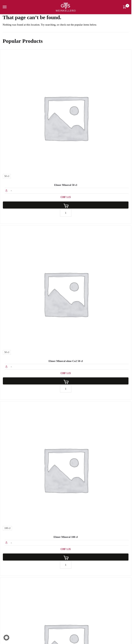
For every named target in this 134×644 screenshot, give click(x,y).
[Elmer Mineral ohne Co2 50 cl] (66, 291)
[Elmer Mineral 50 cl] (66, 115)
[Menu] (8, 7)
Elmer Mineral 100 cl (66, 537)
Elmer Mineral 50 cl (66, 185)
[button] (6, 638)
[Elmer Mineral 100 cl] (66, 467)
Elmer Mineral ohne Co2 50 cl (66, 361)
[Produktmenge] (66, 213)
